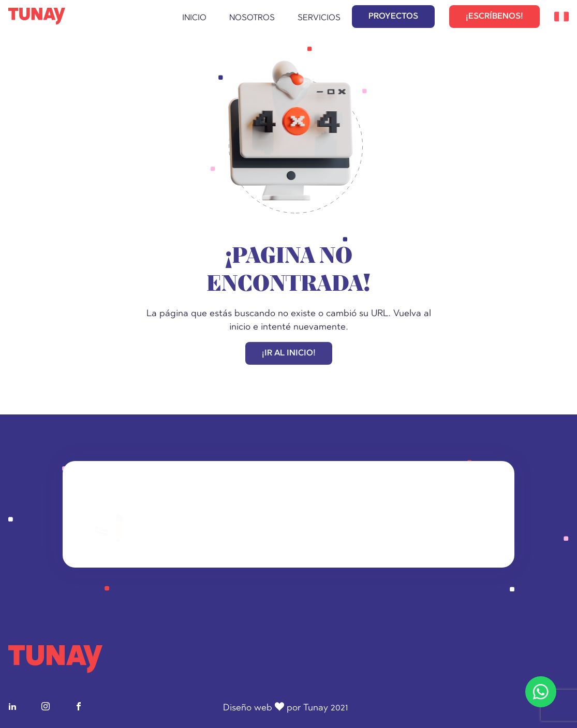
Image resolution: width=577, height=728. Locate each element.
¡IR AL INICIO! (289, 354)
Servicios (319, 18)
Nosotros (252, 18)
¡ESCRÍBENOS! (494, 17)
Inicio (194, 18)
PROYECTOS (393, 17)
